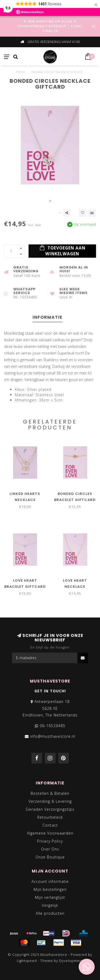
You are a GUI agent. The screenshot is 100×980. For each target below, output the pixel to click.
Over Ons (50, 849)
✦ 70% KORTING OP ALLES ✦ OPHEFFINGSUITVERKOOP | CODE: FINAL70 (50, 26)
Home (21, 72)
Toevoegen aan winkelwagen (62, 251)
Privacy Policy (50, 841)
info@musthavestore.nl (53, 736)
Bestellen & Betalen (50, 793)
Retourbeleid (50, 817)
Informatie (47, 317)
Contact (50, 825)
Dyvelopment (71, 961)
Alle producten (50, 913)
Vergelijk (50, 905)
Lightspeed (27, 961)
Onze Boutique (50, 857)
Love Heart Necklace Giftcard (75, 587)
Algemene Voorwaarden (50, 833)
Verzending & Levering (50, 801)
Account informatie (50, 881)
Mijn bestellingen (50, 889)
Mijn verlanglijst (50, 897)
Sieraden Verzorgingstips (50, 809)
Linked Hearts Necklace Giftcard (25, 500)
